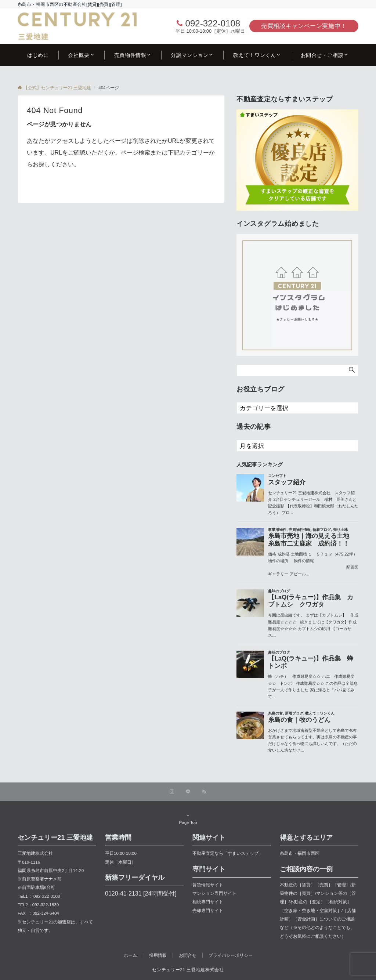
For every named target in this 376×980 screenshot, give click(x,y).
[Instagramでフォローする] (172, 792)
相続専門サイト (208, 902)
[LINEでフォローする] (188, 792)
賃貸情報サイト (208, 885)
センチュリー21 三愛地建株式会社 (188, 970)
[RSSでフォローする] (204, 792)
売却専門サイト (208, 910)
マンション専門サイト (214, 893)
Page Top (188, 819)
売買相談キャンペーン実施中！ (304, 26)
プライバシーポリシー (231, 955)
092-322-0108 (213, 23)
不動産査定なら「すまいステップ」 (228, 853)
